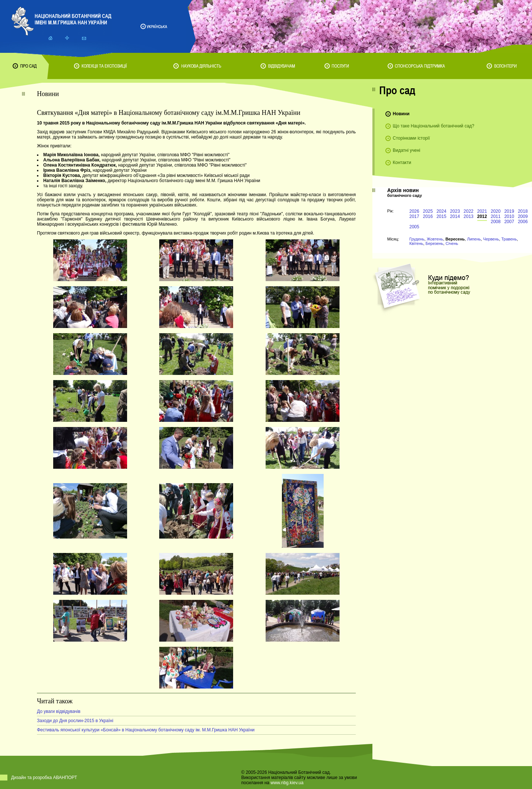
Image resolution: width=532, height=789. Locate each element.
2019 (509, 211)
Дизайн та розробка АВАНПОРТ (44, 778)
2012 (482, 216)
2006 (523, 222)
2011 (496, 216)
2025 (428, 211)
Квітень (416, 243)
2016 (428, 216)
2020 (496, 211)
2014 (455, 216)
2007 (509, 222)
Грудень (417, 239)
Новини (401, 114)
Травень (509, 239)
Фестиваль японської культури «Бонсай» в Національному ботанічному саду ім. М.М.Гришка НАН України (146, 730)
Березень (434, 243)
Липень (474, 239)
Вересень (455, 239)
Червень (491, 239)
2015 (441, 216)
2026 (414, 211)
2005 (414, 227)
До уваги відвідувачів (59, 711)
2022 (469, 211)
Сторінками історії (411, 138)
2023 (455, 211)
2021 (482, 211)
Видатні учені (406, 150)
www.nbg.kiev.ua (287, 783)
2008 (496, 222)
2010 (509, 216)
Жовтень (435, 239)
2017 (414, 216)
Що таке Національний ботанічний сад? (434, 126)
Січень (452, 243)
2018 (523, 211)
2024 (441, 211)
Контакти (402, 163)
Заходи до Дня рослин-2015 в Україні (75, 721)
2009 (523, 216)
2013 (469, 216)
